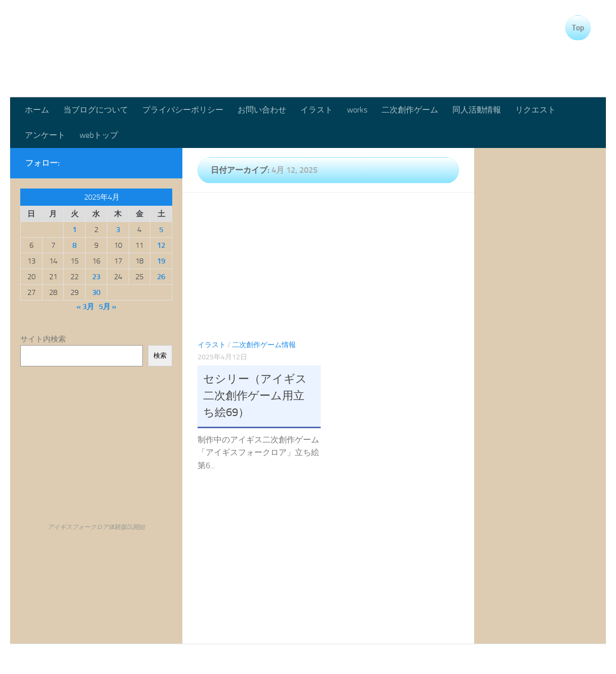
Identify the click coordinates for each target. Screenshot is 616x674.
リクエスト (535, 110)
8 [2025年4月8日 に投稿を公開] (74, 245)
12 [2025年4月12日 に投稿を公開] (161, 245)
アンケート (45, 135)
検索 (160, 355)
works (357, 110)
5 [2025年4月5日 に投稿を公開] (161, 230)
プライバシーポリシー (183, 110)
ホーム (37, 110)
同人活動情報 (477, 110)
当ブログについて (96, 110)
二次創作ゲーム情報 (264, 345)
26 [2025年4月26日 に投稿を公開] (161, 277)
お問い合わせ (262, 110)
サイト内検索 (43, 339)
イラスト (317, 110)
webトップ (99, 135)
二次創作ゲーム (410, 110)
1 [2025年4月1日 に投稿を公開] (74, 230)
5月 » (108, 307)
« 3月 (85, 307)
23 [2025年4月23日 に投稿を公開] (96, 277)
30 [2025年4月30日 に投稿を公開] (96, 292)
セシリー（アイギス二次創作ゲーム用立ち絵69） (255, 396)
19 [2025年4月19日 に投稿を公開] (161, 261)
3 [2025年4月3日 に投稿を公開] (118, 230)
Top (578, 28)
